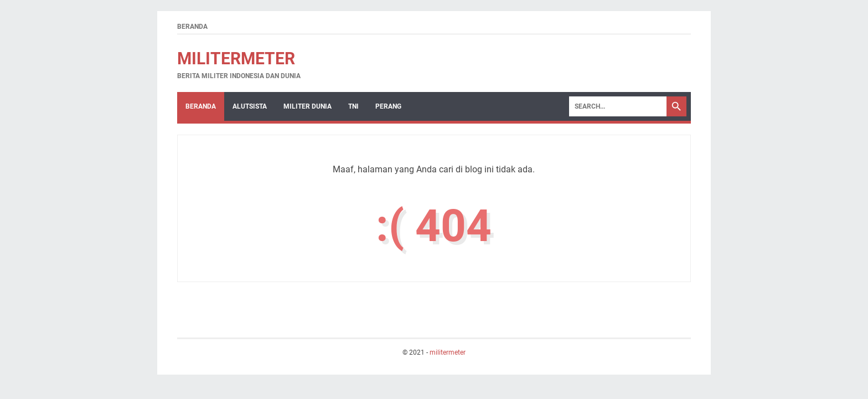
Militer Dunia (308, 106)
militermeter (236, 58)
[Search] (618, 106)
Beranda (192, 27)
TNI (353, 106)
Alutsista (250, 106)
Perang (388, 106)
